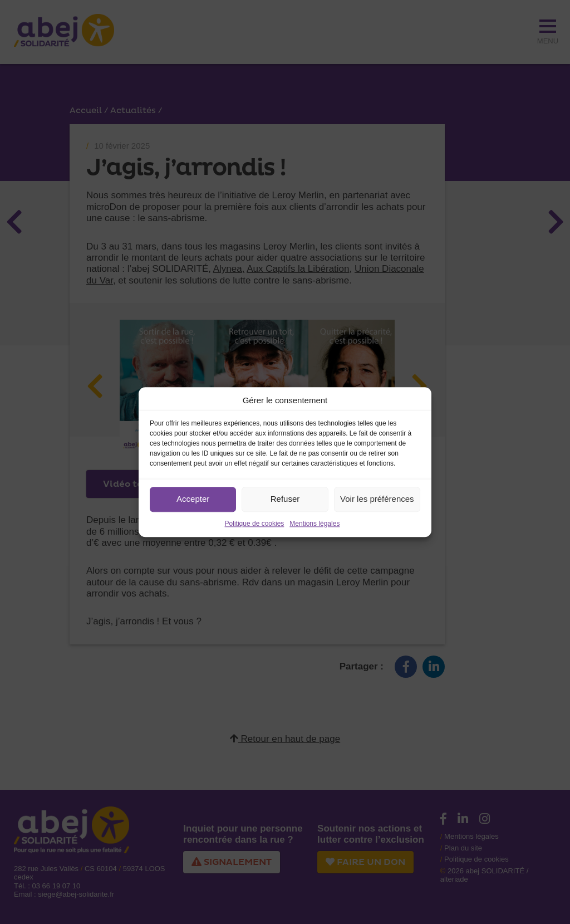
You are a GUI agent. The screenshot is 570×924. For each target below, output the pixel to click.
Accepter (193, 499)
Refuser (285, 499)
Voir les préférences (377, 499)
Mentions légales (315, 524)
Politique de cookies (255, 524)
